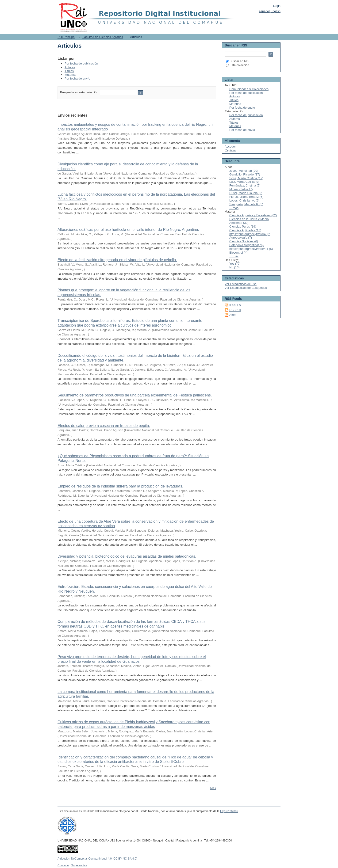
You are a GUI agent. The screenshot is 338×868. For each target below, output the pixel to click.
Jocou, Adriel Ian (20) (244, 171)
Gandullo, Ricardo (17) (245, 174)
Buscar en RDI (238, 61)
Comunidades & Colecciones (249, 89)
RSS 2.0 (235, 310)
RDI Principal (66, 37)
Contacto (63, 865)
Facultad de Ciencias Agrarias (103, 37)
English (275, 11)
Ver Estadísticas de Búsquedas (246, 288)
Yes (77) (235, 264)
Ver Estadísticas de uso (241, 284)
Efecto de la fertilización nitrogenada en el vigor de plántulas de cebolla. (117, 260)
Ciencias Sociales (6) (244, 241)
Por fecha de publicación (81, 63)
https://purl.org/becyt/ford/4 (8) (250, 234)
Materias (70, 75)
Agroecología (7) (241, 238)
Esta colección (238, 65)
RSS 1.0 (235, 305)
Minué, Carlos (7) (241, 189)
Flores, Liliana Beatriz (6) (246, 197)
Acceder (230, 147)
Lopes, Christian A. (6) (244, 200)
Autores (70, 67)
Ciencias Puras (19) (243, 227)
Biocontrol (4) (238, 253)
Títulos (69, 71)
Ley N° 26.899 (229, 811)
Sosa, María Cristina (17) (246, 178)
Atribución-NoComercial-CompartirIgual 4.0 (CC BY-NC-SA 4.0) (97, 859)
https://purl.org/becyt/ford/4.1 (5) (251, 249)
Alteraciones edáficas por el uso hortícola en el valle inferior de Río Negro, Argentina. (128, 230)
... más (234, 208)
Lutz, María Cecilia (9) (244, 182)
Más (213, 788)
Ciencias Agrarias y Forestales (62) (253, 215)
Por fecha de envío (77, 78)
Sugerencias (79, 865)
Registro (230, 150)
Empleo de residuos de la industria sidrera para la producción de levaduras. (120, 486)
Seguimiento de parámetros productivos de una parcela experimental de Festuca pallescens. (135, 395)
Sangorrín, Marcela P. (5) (246, 204)
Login (277, 6)
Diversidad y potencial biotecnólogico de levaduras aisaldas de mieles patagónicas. (127, 556)
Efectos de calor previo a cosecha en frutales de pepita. (104, 426)
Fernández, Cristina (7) (245, 185)
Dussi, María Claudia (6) (246, 193)
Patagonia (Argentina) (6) (246, 245)
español (264, 11)
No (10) (234, 267)
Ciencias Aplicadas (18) (245, 230)
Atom (233, 315)
